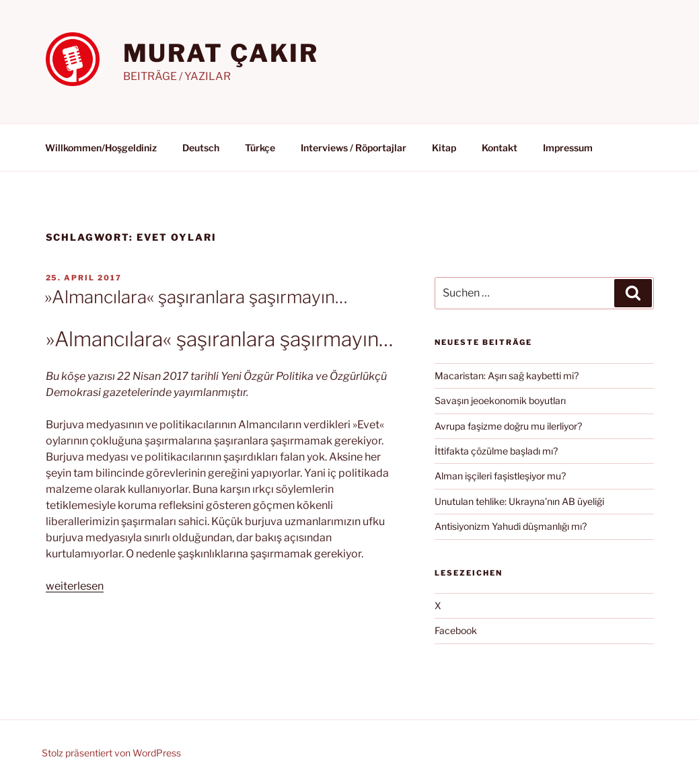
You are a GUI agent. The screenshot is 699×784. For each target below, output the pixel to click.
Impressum (568, 148)
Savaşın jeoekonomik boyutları (500, 400)
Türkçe (260, 148)
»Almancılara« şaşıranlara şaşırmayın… (196, 297)
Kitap (444, 148)
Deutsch (201, 148)
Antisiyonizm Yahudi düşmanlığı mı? (511, 526)
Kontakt (500, 148)
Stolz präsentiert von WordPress (111, 753)
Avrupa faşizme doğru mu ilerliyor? (508, 426)
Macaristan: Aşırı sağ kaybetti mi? (507, 376)
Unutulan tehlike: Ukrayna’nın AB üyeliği (519, 501)
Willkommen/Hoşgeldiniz (101, 148)
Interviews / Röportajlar (354, 148)
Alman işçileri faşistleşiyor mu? (500, 476)
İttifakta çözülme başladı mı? (496, 451)
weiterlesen (75, 586)
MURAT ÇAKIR (221, 53)
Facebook (456, 630)
